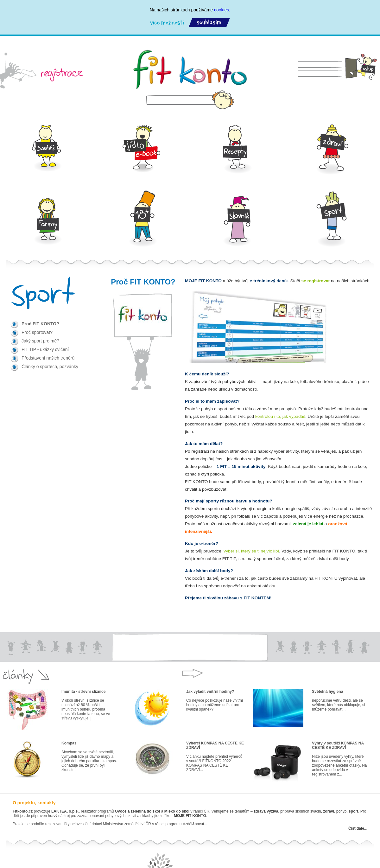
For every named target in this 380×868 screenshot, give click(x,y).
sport (353, 811)
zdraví (329, 811)
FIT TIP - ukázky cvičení (45, 349)
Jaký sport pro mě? (40, 341)
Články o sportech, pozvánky (50, 367)
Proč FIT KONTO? (40, 324)
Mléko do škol (177, 811)
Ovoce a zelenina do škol (138, 811)
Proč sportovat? (37, 332)
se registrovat (316, 281)
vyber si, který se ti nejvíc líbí (251, 551)
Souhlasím (209, 23)
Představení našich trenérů (48, 358)
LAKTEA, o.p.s (64, 811)
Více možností (167, 23)
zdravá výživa (266, 811)
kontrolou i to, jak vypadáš (280, 416)
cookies (222, 10)
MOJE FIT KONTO (190, 816)
